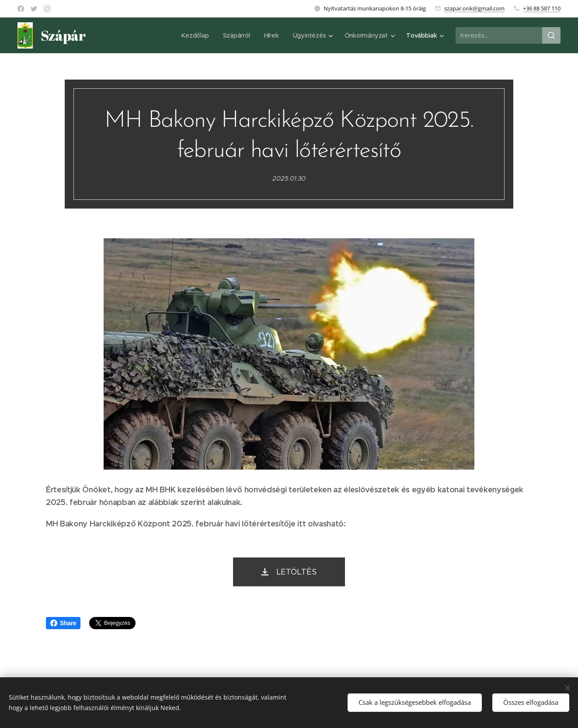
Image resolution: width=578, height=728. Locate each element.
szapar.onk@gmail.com (474, 8)
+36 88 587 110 (542, 8)
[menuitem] (196, 35)
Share (63, 623)
